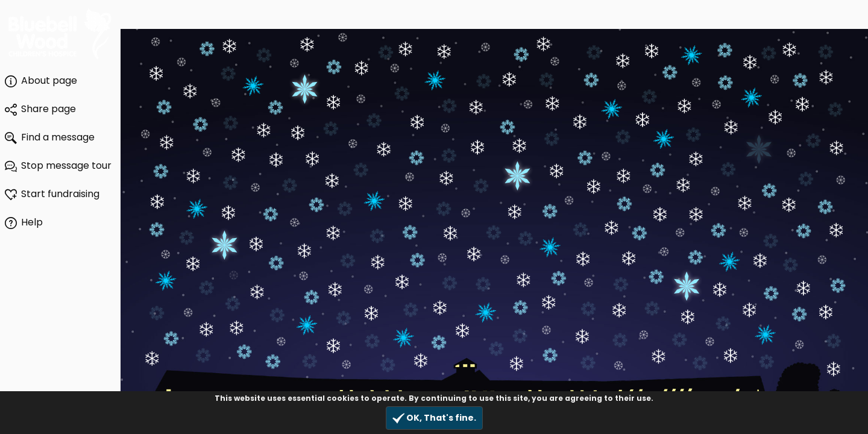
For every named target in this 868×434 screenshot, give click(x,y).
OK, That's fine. (434, 418)
